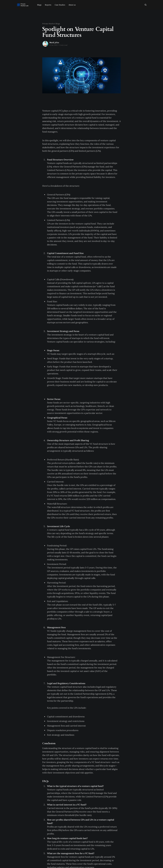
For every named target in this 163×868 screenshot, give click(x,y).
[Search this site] (146, 5)
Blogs (39, 5)
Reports (48, 5)
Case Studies (60, 5)
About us (72, 5)
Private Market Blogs (51, 24)
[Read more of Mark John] (45, 44)
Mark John (54, 43)
